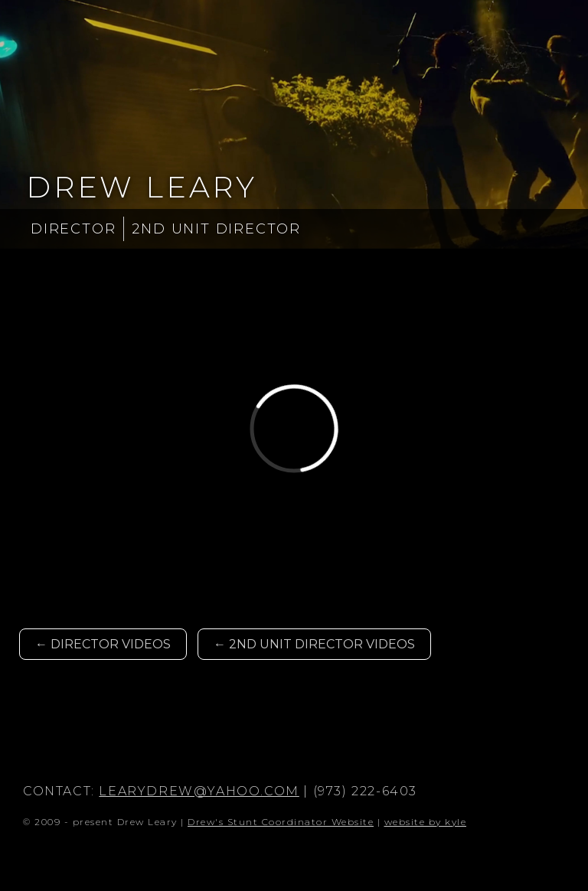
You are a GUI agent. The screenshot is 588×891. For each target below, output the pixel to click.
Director (73, 229)
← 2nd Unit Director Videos (314, 644)
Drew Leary (142, 187)
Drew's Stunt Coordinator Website (281, 822)
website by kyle (426, 822)
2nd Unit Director (216, 229)
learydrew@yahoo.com (199, 791)
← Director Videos (103, 644)
